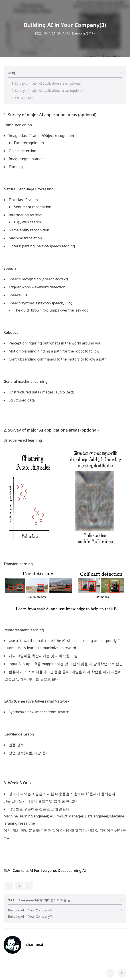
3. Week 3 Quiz (18, 860)
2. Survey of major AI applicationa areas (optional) (51, 507)
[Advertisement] (65, 147)
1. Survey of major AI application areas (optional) (50, 192)
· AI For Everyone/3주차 (78, 33)
